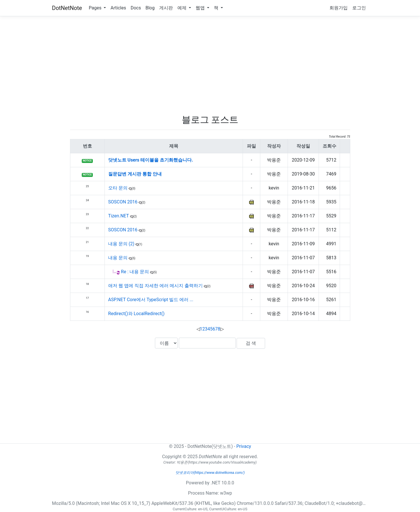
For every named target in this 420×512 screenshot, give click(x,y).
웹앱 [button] (201, 8)
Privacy (244, 446)
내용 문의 (118, 258)
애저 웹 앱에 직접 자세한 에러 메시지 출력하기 (156, 286)
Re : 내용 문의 (136, 272)
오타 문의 (118, 188)
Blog (150, 8)
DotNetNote (67, 8)
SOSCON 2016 (123, 202)
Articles (118, 8)
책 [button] (217, 8)
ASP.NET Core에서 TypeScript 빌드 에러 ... (151, 300)
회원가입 (339, 8)
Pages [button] (96, 8)
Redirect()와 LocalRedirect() (136, 314)
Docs (136, 8)
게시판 (166, 8)
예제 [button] (183, 8)
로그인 (359, 8)
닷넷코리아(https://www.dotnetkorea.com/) (210, 473)
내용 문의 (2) (122, 244)
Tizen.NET (119, 216)
